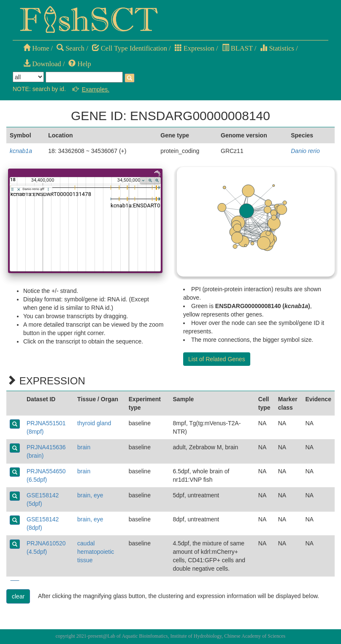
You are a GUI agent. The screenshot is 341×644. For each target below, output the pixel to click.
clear (18, 596)
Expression (195, 48)
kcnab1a (21, 151)
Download (42, 64)
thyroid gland (94, 423)
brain (84, 447)
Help (80, 64)
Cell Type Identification (130, 48)
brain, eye (90, 495)
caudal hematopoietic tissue (96, 552)
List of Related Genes (217, 359)
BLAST (237, 48)
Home (36, 48)
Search (70, 48)
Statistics (277, 48)
